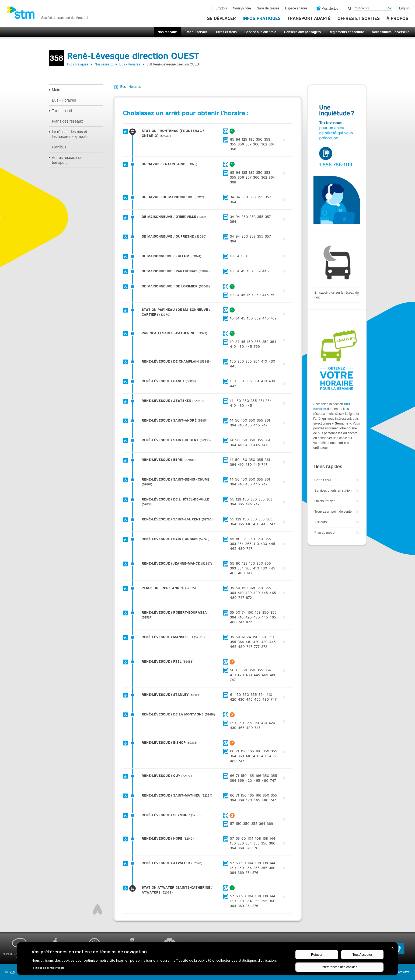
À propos (397, 19)
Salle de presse (268, 8)
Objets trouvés (325, 501)
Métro (57, 90)
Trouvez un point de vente (333, 512)
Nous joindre (242, 8)
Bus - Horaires (130, 64)
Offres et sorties (359, 19)
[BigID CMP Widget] (208, 960)
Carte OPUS (324, 480)
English (404, 8)
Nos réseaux (167, 32)
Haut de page (97, 909)
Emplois (221, 8)
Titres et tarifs (226, 32)
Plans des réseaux (67, 121)
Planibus (59, 147)
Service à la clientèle (260, 32)
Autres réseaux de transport (67, 160)
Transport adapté (309, 19)
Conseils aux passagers (302, 32)
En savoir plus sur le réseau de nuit (337, 295)
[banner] (47, 14)
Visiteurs (321, 522)
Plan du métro (325, 533)
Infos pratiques (262, 19)
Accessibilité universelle (391, 32)
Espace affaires (296, 8)
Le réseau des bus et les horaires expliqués (70, 134)
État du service (196, 32)
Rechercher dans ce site (350, 8)
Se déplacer (222, 19)
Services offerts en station (333, 491)
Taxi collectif (62, 111)
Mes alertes (327, 9)
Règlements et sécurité (346, 32)
